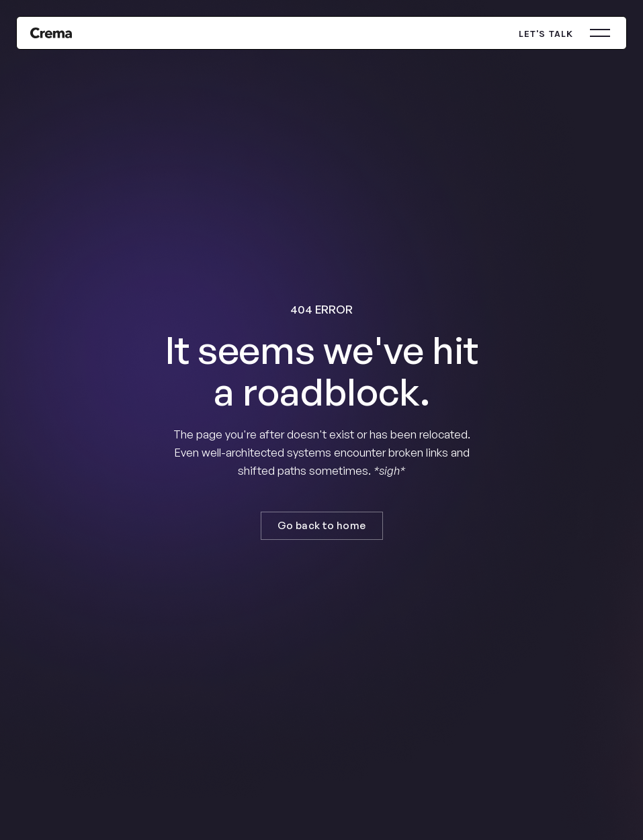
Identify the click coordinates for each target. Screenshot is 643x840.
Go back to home (322, 525)
